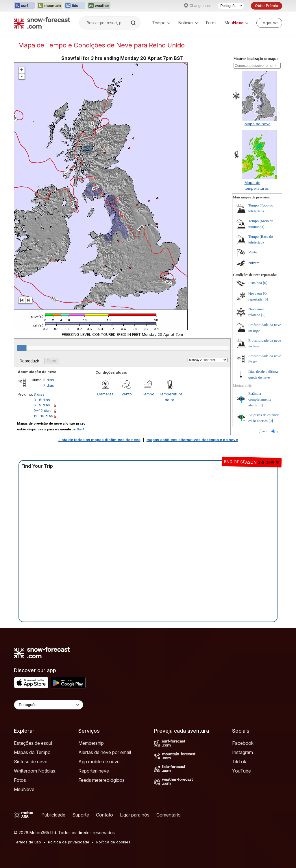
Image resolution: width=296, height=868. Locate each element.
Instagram (243, 752)
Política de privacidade (69, 842)
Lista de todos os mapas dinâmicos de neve (99, 440)
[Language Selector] (49, 705)
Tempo (161, 23)
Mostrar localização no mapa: (256, 59)
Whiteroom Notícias (35, 771)
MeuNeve (24, 789)
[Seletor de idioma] (231, 6)
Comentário (169, 815)
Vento (127, 394)
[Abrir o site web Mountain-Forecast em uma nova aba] (50, 6)
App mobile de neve (99, 762)
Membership (91, 743)
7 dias (49, 385)
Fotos (211, 23)
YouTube (242, 771)
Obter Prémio (267, 6)
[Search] (134, 23)
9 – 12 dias (42, 410)
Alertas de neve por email (105, 752)
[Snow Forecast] (42, 23)
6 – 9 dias (42, 405)
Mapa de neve (258, 124)
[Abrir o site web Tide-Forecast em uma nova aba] (75, 6)
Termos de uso (27, 842)
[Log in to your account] (269, 23)
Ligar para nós (135, 815)
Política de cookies (113, 842)
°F (278, 432)
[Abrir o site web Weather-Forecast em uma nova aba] (99, 6)
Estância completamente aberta (260, 399)
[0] (265, 283)
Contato (104, 815)
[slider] (22, 348)
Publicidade (53, 815)
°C (265, 432)
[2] (263, 315)
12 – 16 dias (43, 416)
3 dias (49, 380)
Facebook (243, 743)
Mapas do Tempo (32, 752)
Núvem (254, 263)
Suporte (81, 815)
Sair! (80, 429)
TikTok (239, 762)
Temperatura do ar (170, 397)
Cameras (105, 394)
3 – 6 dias (42, 400)
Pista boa (255, 283)
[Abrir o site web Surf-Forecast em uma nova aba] (24, 6)
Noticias (188, 23)
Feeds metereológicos (101, 780)
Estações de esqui (33, 743)
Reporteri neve (94, 771)
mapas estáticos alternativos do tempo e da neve (192, 440)
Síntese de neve (31, 762)
